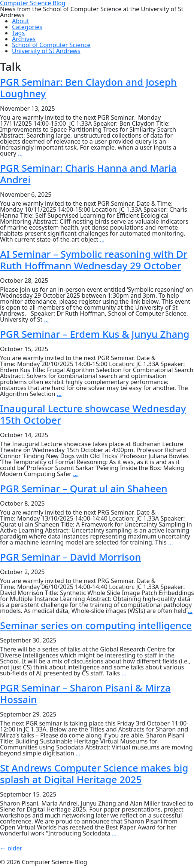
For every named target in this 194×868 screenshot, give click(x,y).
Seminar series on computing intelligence (96, 625)
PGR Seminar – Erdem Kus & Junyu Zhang (95, 334)
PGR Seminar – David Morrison (71, 557)
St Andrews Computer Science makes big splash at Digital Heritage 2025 (94, 774)
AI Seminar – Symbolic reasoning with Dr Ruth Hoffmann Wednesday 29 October (94, 260)
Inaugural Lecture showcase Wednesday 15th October (93, 414)
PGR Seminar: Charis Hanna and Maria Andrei (88, 174)
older (11, 848)
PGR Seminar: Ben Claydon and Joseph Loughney (88, 88)
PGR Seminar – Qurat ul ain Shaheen (84, 488)
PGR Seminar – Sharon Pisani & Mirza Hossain (85, 694)
